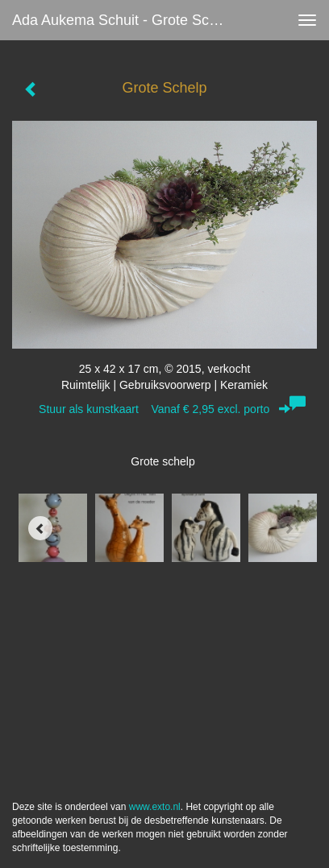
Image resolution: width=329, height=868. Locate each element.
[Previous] (40, 528)
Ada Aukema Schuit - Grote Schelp (124, 20)
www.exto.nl (155, 807)
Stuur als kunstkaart (164, 409)
